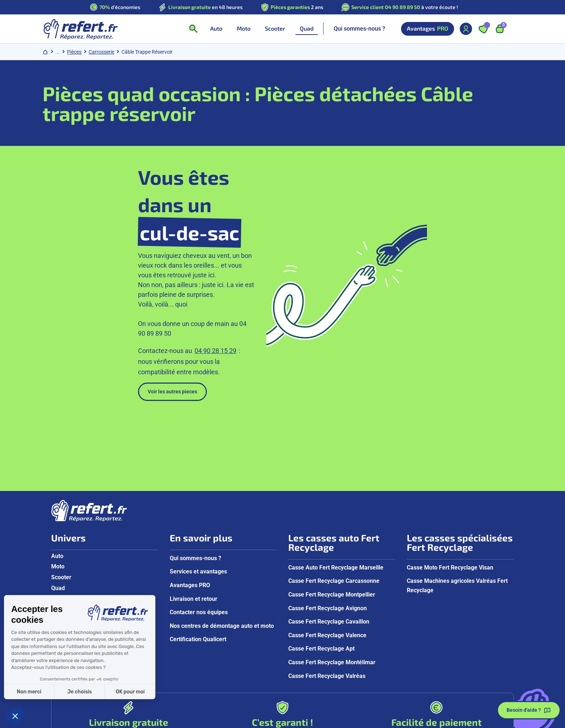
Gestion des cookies (466, 720)
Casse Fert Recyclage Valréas (327, 582)
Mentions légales (295, 720)
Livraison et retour (193, 505)
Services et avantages (198, 478)
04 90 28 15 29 (215, 273)
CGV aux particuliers (174, 720)
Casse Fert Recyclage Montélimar (332, 569)
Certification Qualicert (198, 546)
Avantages (428, 29)
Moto (58, 473)
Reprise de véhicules (349, 720)
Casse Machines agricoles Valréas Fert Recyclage (457, 492)
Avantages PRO (190, 492)
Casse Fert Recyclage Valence (327, 542)
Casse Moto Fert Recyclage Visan (450, 474)
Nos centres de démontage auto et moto (222, 532)
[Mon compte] (466, 29)
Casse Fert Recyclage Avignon (328, 515)
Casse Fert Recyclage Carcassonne (334, 488)
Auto (57, 462)
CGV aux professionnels (237, 720)
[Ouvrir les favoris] (483, 29)
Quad (58, 494)
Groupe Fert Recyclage (410, 720)
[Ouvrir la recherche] (193, 29)
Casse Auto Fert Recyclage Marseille (336, 474)
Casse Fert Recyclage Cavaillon (329, 528)
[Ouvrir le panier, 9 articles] (500, 29)
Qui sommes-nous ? (359, 29)
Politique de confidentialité (109, 720)
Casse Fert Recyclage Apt (321, 555)
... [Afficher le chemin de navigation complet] (58, 52)
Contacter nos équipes (199, 519)
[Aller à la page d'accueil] (80, 29)
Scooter (61, 484)
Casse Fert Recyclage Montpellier (332, 501)
